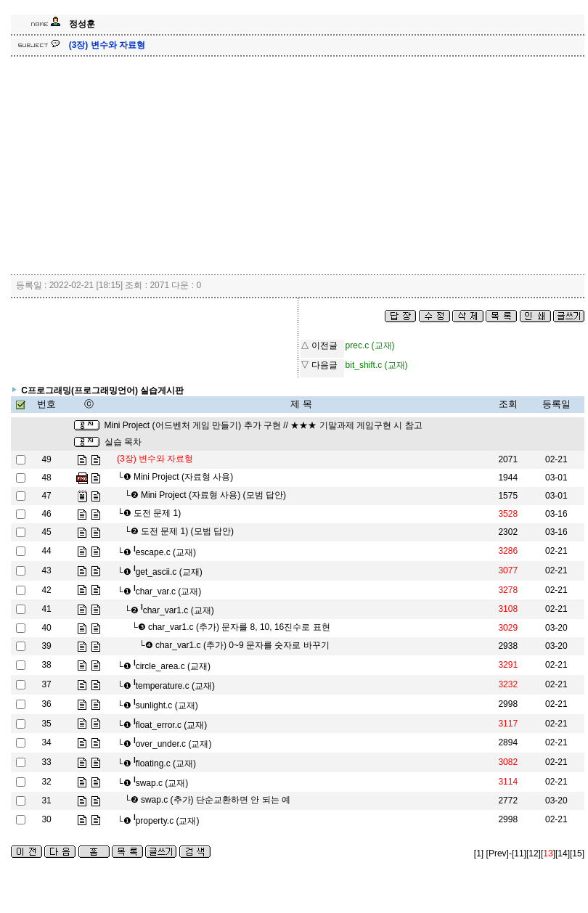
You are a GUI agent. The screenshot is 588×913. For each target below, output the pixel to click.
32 (46, 782)
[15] (577, 853)
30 (46, 819)
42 (46, 590)
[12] (534, 853)
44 (46, 551)
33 (46, 762)
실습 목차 (123, 442)
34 (46, 742)
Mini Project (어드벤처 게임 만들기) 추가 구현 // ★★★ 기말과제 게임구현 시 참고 (264, 425)
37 (46, 684)
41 (46, 609)
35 (46, 724)
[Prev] (498, 853)
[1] (479, 853)
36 (46, 704)
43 (46, 570)
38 (46, 665)
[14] (563, 853)
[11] (519, 853)
